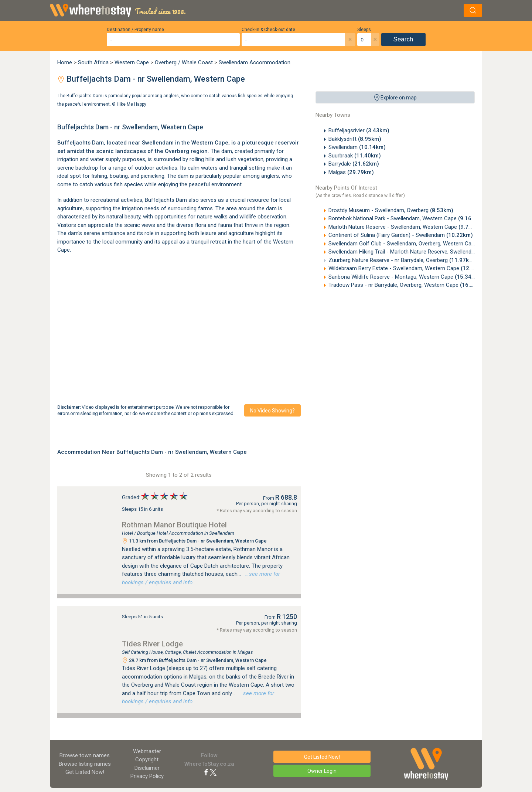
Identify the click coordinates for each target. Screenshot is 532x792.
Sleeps (364, 30)
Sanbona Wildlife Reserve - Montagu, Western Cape (405, 277)
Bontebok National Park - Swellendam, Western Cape (405, 218)
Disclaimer (147, 768)
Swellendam (357, 147)
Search (403, 39)
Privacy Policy (147, 776)
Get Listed (85, 772)
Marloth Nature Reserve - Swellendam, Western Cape (405, 227)
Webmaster (147, 751)
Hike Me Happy (132, 104)
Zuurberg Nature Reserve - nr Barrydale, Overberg (402, 260)
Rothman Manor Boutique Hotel (174, 525)
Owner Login (322, 771)
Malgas (351, 172)
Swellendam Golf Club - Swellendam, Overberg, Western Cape (417, 244)
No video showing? (272, 411)
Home (65, 62)
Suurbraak (355, 156)
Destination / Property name (135, 30)
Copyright (147, 759)
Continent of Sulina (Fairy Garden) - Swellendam (401, 235)
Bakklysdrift (355, 139)
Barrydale (354, 164)
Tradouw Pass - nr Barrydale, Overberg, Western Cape (407, 285)
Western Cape (132, 62)
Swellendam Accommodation (255, 62)
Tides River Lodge (152, 644)
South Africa (93, 62)
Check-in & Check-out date (268, 30)
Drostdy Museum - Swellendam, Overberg (391, 210)
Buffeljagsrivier (359, 130)
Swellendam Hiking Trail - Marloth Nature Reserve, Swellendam (418, 252)
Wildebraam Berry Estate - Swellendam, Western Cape (408, 268)
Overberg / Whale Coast (184, 62)
